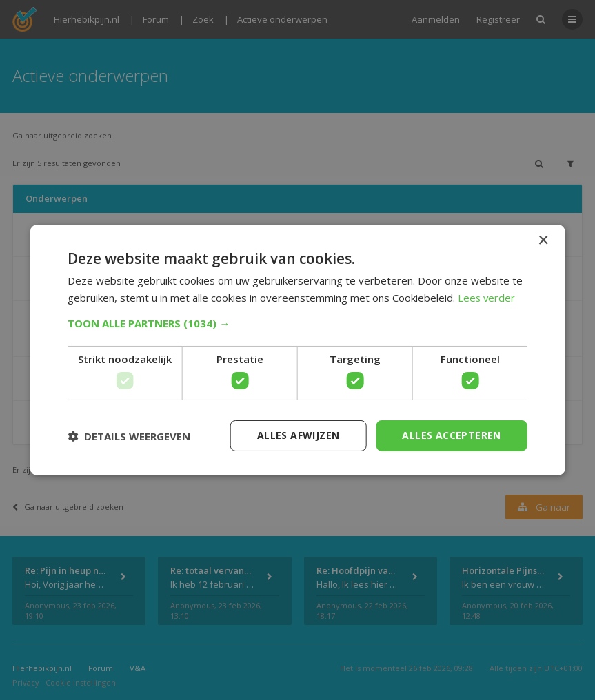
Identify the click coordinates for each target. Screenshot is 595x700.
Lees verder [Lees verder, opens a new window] (487, 298)
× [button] (543, 241)
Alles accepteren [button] (451, 435)
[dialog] (297, 350)
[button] (297, 323)
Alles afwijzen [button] (299, 435)
